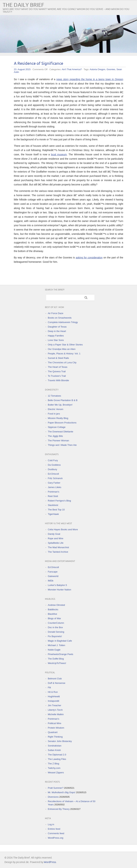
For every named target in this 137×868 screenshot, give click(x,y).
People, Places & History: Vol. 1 (64, 354)
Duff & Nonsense (57, 683)
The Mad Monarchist (58, 547)
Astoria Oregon (97, 69)
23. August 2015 (22, 69)
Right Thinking (55, 737)
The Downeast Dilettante (60, 432)
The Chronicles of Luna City (62, 363)
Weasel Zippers (56, 773)
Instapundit (54, 701)
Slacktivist (53, 505)
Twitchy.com (54, 768)
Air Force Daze (56, 313)
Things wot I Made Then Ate (62, 445)
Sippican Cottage (57, 427)
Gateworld (53, 576)
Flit (49, 688)
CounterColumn (56, 623)
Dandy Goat (54, 534)
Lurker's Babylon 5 (57, 585)
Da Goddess (54, 465)
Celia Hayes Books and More (63, 529)
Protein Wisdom (56, 728)
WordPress (50, 862)
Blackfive (52, 614)
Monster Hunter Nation (59, 590)
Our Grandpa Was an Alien (62, 349)
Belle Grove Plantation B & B (63, 400)
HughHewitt (54, 696)
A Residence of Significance (39, 64)
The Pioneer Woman (58, 441)
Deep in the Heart (57, 331)
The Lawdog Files (57, 759)
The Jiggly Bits (55, 436)
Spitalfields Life (56, 543)
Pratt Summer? (56, 788)
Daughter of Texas (57, 327)
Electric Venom (56, 409)
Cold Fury (53, 460)
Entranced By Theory (59, 809)
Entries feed (54, 829)
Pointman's (54, 492)
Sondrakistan (55, 746)
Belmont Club (55, 679)
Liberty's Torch (55, 710)
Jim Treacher (54, 705)
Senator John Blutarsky (60, 741)
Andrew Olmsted (56, 605)
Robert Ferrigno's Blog (59, 501)
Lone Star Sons (56, 340)
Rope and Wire (56, 538)
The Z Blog (54, 764)
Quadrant (53, 732)
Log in (51, 824)
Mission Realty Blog (58, 418)
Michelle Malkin (56, 714)
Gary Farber (54, 483)
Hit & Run (53, 692)
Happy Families (56, 336)
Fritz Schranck (55, 478)
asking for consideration (89, 258)
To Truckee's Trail (57, 376)
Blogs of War (54, 618)
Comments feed (56, 833)
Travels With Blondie (58, 380)
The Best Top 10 (56, 510)
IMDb (51, 581)
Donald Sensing (56, 632)
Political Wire (54, 723)
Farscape (53, 572)
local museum (59, 154)
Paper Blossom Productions (62, 423)
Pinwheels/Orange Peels (60, 654)
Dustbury (52, 469)
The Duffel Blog (56, 659)
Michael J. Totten (56, 645)
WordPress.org (55, 838)
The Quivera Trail (57, 371)
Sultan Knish (54, 750)
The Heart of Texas (58, 367)
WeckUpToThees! (57, 663)
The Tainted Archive (58, 552)
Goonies (111, 69)
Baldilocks (53, 609)
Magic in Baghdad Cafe (60, 641)
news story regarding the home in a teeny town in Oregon (90, 79)
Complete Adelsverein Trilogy (63, 322)
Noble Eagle (54, 650)
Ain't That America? (72, 69)
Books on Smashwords (60, 318)
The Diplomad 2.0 (57, 755)
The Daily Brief (23, 5)
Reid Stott (53, 496)
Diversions (53, 797)
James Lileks (54, 487)
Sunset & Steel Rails (58, 358)
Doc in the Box (55, 627)
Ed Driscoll (53, 474)
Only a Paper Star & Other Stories (65, 345)
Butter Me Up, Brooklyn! (60, 405)
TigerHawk (53, 514)
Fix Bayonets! (55, 636)
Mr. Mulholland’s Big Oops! (62, 792)
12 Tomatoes (54, 396)
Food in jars (54, 414)
